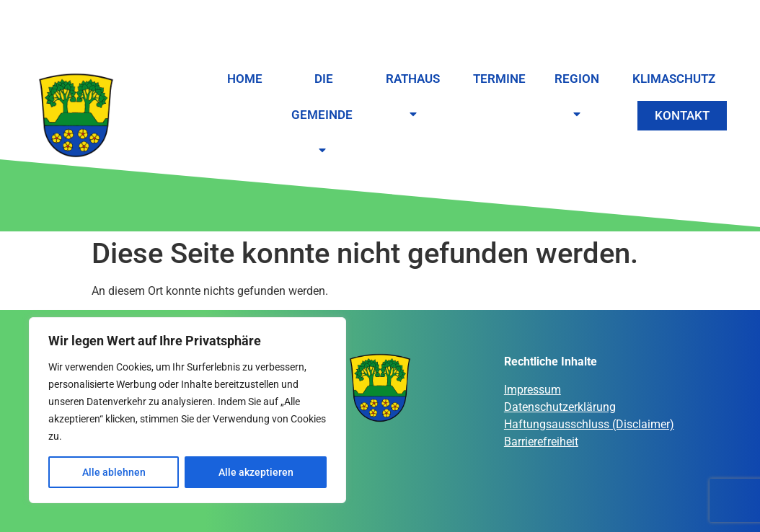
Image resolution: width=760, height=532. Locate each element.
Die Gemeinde (324, 115)
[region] (187, 410)
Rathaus (415, 97)
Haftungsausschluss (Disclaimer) (589, 424)
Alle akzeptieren (256, 472)
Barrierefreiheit (541, 442)
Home (245, 79)
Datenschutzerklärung (560, 407)
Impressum (533, 390)
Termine (499, 79)
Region (579, 97)
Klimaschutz (674, 79)
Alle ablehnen (114, 472)
